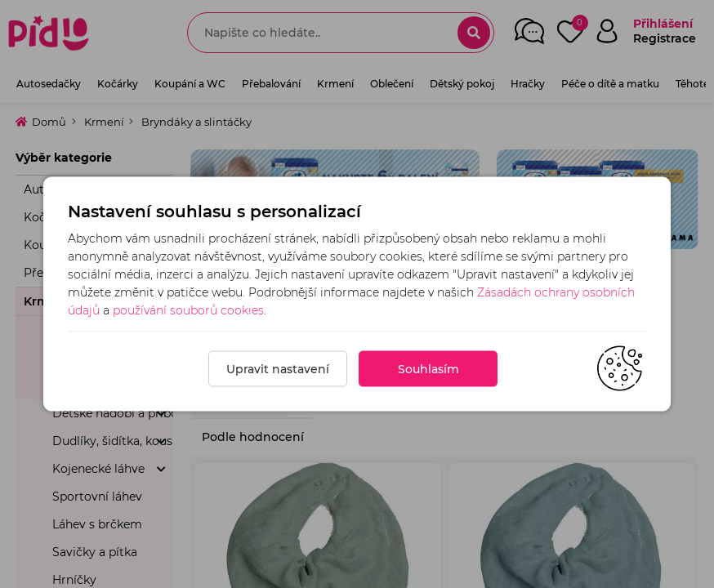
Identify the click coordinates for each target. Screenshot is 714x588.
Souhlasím (428, 369)
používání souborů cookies (188, 310)
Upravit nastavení (278, 369)
